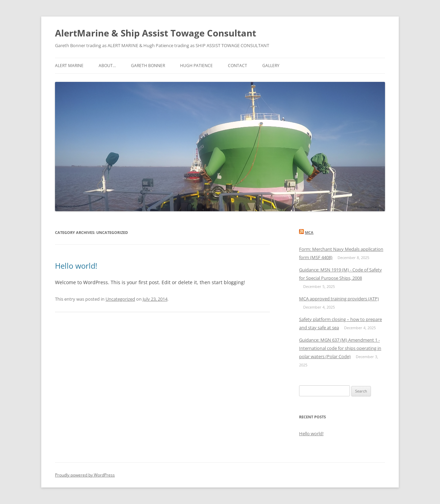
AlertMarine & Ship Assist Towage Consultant (156, 33)
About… (107, 66)
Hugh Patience (196, 66)
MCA (309, 232)
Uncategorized (120, 299)
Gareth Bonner (148, 66)
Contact (238, 66)
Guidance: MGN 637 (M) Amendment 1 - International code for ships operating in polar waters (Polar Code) (340, 348)
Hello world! (76, 266)
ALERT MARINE (69, 66)
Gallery (271, 66)
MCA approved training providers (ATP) (339, 299)
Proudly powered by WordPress (85, 475)
